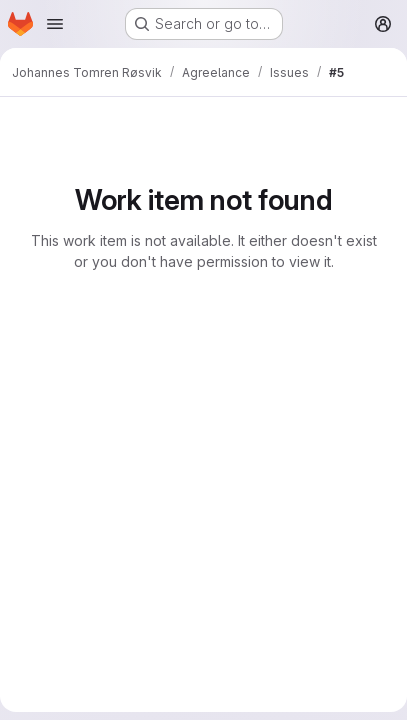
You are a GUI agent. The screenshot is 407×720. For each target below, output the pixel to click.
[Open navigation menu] (55, 24)
